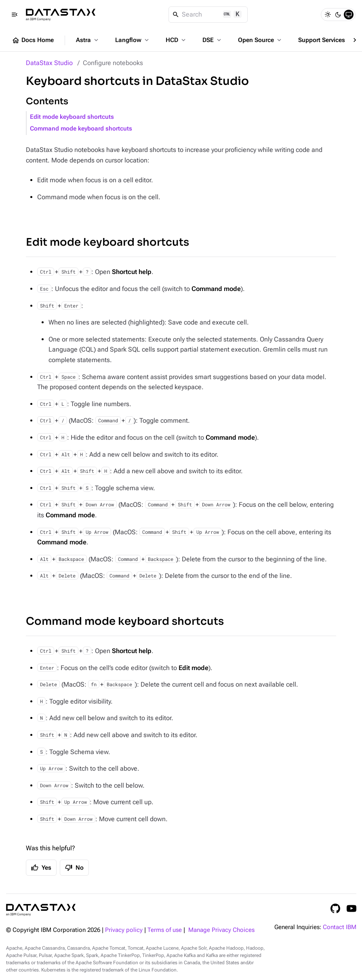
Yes (41, 868)
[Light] (328, 15)
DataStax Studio (49, 63)
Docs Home (33, 40)
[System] (349, 15)
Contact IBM (340, 927)
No (74, 868)
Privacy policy (124, 930)
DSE (213, 40)
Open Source (260, 40)
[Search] (208, 15)
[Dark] (338, 15)
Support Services (326, 40)
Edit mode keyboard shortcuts (72, 117)
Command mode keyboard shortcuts (81, 129)
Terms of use (165, 930)
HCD (176, 40)
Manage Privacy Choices (221, 930)
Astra (88, 40)
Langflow (133, 40)
